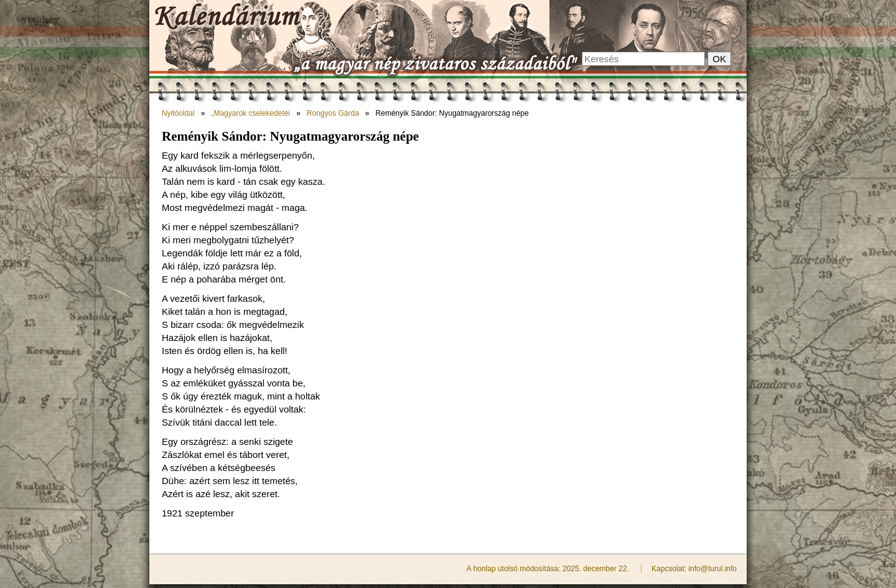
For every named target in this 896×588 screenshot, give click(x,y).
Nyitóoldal (178, 113)
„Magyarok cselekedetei (250, 113)
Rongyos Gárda (333, 113)
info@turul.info (712, 569)
